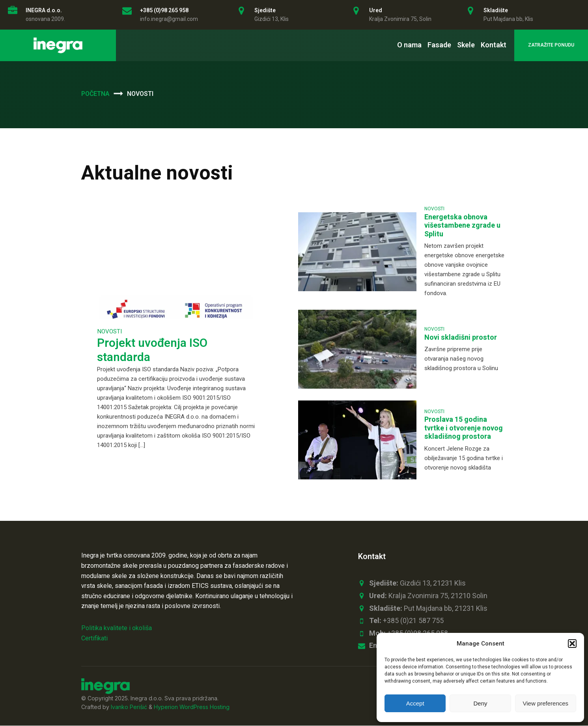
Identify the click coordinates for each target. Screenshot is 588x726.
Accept (415, 703)
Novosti (109, 331)
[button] (572, 644)
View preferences (546, 703)
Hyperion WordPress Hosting (192, 708)
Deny (480, 703)
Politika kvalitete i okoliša (117, 628)
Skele (466, 45)
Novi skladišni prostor (461, 338)
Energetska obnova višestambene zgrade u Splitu (462, 226)
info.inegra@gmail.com (169, 19)
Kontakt (494, 45)
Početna (95, 94)
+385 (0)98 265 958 (164, 10)
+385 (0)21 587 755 (406, 621)
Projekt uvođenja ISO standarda (152, 350)
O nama (409, 45)
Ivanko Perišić (129, 708)
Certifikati (94, 638)
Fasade (439, 45)
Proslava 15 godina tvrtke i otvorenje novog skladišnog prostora (464, 428)
